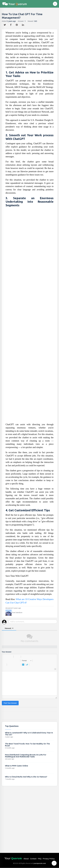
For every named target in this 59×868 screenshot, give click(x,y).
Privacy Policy (49, 859)
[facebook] (11, 24)
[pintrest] (17, 24)
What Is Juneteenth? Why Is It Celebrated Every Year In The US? (29, 734)
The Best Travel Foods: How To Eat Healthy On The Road (27, 745)
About (26, 859)
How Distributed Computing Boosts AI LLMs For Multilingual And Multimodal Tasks (26, 756)
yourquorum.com (40, 863)
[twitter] (5, 24)
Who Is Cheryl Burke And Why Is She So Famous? (26, 777)
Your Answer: (7, 652)
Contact (33, 859)
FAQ (40, 859)
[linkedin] (23, 24)
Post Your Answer (10, 703)
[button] (5, 657)
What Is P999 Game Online (17, 766)
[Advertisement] (30, 316)
